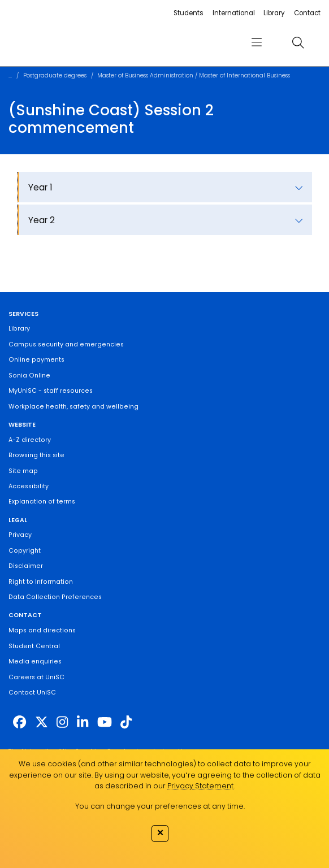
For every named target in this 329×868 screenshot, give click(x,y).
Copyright (25, 551)
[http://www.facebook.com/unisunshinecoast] (20, 722)
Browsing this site (36, 455)
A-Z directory (30, 440)
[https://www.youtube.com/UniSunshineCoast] (105, 722)
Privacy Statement (200, 786)
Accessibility (29, 486)
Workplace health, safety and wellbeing (73, 407)
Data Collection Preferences (55, 597)
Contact (307, 13)
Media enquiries (35, 661)
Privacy (20, 535)
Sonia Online (29, 376)
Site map (23, 471)
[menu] (257, 42)
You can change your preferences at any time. (160, 806)
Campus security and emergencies (66, 344)
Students (189, 13)
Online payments (36, 360)
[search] (298, 42)
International (234, 13)
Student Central (34, 646)
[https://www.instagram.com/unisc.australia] (62, 722)
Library (274, 13)
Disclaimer (26, 566)
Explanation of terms (42, 502)
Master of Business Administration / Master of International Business (194, 75)
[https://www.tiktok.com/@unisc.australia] (126, 722)
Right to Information (41, 582)
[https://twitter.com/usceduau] (42, 722)
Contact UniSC (32, 693)
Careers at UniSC (36, 677)
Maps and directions (42, 630)
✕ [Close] (160, 832)
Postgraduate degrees (55, 75)
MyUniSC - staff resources (51, 391)
